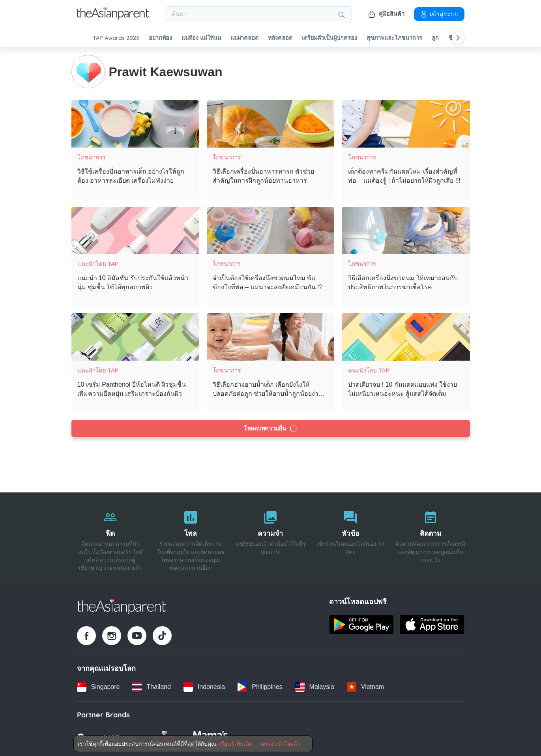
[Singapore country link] (98, 686)
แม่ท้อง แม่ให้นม (201, 38)
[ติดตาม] (431, 538)
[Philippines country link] (260, 686)
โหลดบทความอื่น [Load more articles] (270, 428)
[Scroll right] (458, 38)
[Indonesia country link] (204, 686)
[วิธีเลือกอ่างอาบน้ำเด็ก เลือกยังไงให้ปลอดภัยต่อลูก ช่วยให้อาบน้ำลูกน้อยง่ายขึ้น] (270, 336)
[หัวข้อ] (351, 538)
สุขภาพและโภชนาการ (394, 38)
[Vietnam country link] (365, 686)
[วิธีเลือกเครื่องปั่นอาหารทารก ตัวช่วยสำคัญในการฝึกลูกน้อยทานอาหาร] (270, 123)
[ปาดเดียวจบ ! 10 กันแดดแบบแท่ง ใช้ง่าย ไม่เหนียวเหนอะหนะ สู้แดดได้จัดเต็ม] (406, 336)
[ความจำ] (270, 538)
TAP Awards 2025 (116, 38)
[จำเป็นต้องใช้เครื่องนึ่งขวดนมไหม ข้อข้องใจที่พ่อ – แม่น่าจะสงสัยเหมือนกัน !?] (270, 230)
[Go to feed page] (113, 17)
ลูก (435, 38)
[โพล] (190, 538)
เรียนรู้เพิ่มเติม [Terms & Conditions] (236, 744)
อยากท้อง (160, 38)
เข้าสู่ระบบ (439, 14)
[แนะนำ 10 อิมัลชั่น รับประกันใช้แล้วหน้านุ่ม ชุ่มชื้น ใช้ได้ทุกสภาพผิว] (135, 230)
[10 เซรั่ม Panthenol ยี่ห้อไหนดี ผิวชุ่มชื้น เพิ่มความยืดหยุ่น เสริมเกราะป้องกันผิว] (135, 336)
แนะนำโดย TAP (98, 263)
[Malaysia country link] (315, 686)
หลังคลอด (280, 38)
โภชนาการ (91, 156)
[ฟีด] (111, 538)
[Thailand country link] (151, 686)
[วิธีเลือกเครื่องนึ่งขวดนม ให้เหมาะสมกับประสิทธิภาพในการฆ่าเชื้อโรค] (406, 230)
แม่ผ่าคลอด (244, 38)
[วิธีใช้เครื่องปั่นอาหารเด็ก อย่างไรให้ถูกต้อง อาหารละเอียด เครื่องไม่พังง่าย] (135, 123)
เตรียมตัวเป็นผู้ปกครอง (329, 38)
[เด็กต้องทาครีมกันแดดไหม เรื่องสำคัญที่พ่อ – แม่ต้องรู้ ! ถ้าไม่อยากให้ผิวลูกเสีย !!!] (406, 123)
